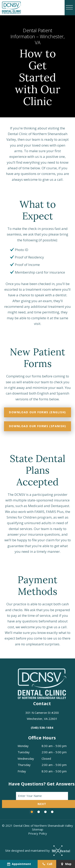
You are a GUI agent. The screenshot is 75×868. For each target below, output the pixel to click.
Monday (23, 746)
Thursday (24, 765)
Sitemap (38, 829)
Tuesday (24, 752)
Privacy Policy (38, 833)
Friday (22, 771)
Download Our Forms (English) (37, 412)
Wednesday (26, 758)
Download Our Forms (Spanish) (37, 426)
